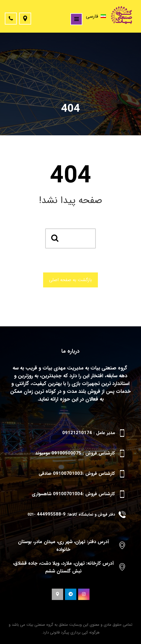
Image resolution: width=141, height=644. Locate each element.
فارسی (96, 16)
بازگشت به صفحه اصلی (70, 280)
